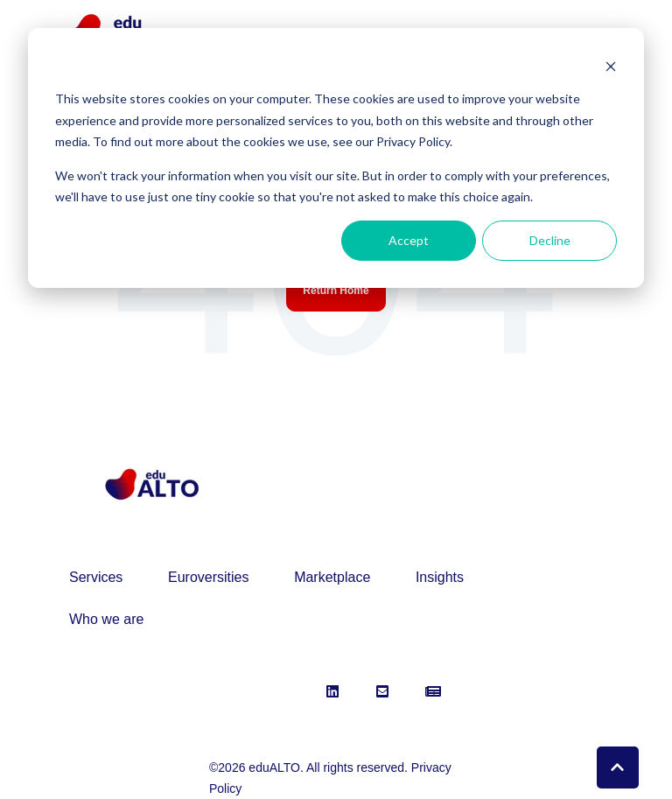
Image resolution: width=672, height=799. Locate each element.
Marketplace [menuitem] (332, 577)
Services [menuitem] (96, 577)
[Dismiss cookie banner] (611, 66)
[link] (151, 484)
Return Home (336, 291)
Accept (409, 240)
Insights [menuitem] (440, 577)
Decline (550, 240)
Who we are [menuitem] (106, 619)
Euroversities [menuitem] (208, 577)
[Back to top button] (618, 767)
